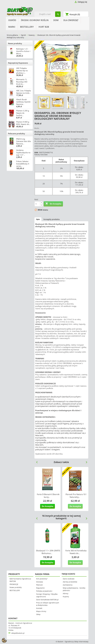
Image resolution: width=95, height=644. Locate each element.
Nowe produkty (15, 43)
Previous (36, 461)
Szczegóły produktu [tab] (52, 219)
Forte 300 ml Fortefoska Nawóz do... (76, 552)
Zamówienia (68, 585)
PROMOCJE (14, 584)
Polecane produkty (17, 133)
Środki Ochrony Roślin (35, 20)
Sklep (38, 614)
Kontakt (39, 608)
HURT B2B (44, 27)
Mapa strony (41, 611)
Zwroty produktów (70, 582)
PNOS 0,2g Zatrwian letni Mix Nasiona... (24, 141)
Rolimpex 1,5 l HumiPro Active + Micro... (23, 51)
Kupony (66, 597)
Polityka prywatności (44, 591)
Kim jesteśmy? (42, 579)
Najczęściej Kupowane (18, 63)
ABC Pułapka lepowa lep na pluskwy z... (22, 71)
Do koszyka (53, 204)
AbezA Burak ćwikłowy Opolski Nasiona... (23, 102)
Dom (56, 20)
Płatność (40, 585)
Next (86, 461)
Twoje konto (68, 574)
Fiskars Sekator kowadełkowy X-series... (23, 164)
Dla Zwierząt (71, 20)
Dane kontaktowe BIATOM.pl (47, 600)
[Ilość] (37, 204)
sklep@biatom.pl (18, 633)
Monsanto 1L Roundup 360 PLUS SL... (22, 82)
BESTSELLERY (27, 27)
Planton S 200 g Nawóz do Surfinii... (23, 113)
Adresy (66, 593)
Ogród (12, 20)
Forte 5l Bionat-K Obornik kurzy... (48, 496)
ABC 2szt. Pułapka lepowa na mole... (24, 92)
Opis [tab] (38, 219)
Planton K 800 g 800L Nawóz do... (23, 123)
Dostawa (40, 582)
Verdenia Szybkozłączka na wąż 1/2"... (23, 152)
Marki (12, 27)
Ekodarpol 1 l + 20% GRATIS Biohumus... (48, 552)
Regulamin (40, 588)
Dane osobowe (69, 579)
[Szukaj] (47, 14)
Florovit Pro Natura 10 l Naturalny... (76, 496)
